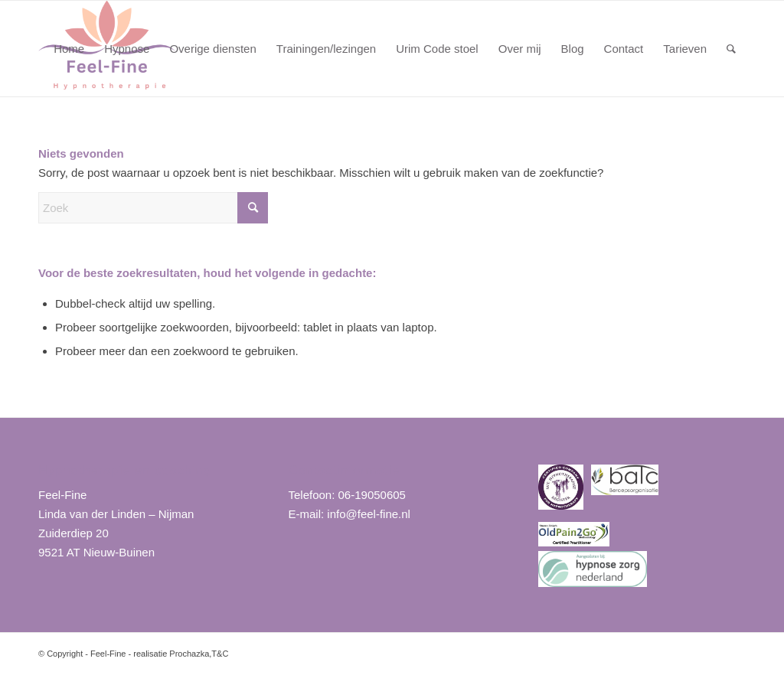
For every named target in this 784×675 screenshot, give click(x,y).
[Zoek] (731, 49)
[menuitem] (69, 49)
